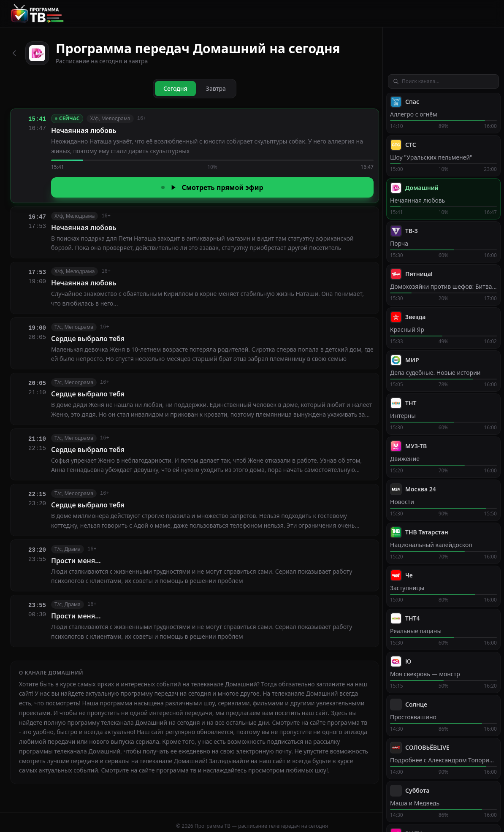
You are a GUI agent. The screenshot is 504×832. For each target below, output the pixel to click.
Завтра (216, 88)
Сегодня (175, 88)
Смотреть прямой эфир (212, 187)
